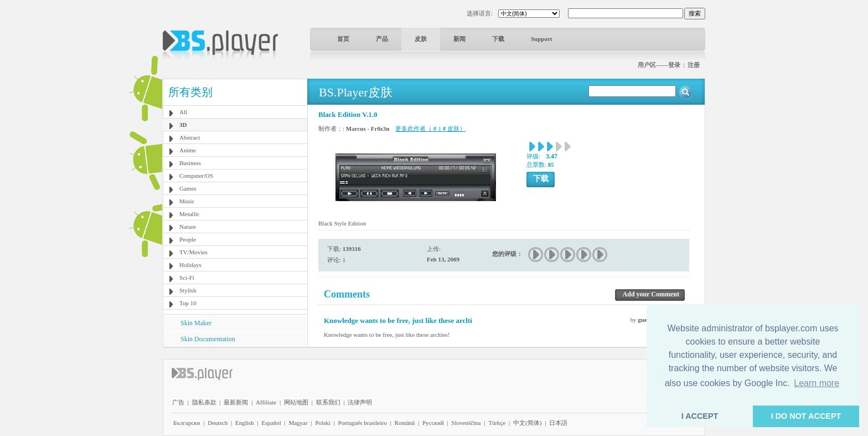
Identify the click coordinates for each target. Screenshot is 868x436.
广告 (178, 402)
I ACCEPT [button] (700, 416)
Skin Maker (196, 323)
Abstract (190, 137)
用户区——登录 (659, 65)
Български (187, 423)
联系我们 (328, 402)
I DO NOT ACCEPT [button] (806, 416)
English (245, 423)
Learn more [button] (817, 383)
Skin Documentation (208, 339)
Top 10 (188, 303)
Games (188, 188)
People (188, 239)
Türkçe (497, 423)
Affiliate (266, 402)
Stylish (188, 290)
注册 (694, 65)
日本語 (558, 423)
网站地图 (296, 402)
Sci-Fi (187, 278)
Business (190, 163)
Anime (188, 150)
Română (405, 423)
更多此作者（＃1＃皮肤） (430, 129)
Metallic (190, 214)
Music (187, 201)
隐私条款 (204, 402)
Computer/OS (196, 176)
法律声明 (360, 402)
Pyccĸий (433, 423)
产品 (382, 39)
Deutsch (218, 423)
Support (542, 39)
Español (271, 423)
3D (183, 125)
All (183, 112)
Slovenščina (466, 423)
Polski (323, 423)
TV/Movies (193, 252)
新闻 (459, 39)
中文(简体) (527, 423)
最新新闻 (236, 402)
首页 (343, 39)
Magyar (298, 423)
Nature (188, 227)
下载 (498, 39)
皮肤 (421, 39)
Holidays (190, 265)
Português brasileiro (363, 423)
